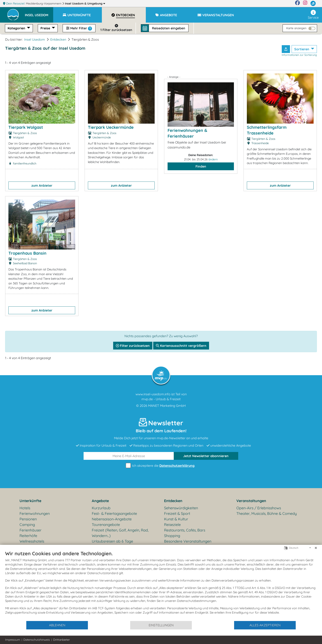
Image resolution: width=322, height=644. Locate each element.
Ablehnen (57, 625)
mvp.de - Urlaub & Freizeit (161, 399)
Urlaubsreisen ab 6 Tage (112, 541)
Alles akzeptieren (265, 625)
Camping (27, 525)
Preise (46, 28)
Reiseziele (172, 525)
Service (313, 15)
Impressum (13, 640)
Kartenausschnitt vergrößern (181, 346)
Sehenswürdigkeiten (181, 508)
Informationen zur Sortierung (299, 55)
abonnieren (206, 456)
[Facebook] (297, 3)
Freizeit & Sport (177, 513)
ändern (213, 159)
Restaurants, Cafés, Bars (185, 530)
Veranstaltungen (251, 501)
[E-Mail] (129, 456)
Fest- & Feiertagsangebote (114, 513)
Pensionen (28, 519)
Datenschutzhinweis (37, 640)
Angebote (100, 501)
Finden (201, 166)
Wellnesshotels (32, 541)
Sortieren (302, 49)
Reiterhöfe (28, 536)
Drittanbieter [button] (62, 640)
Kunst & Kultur (176, 519)
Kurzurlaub (101, 508)
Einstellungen (161, 625)
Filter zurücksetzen (133, 346)
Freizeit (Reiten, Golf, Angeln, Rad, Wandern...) (120, 533)
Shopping (172, 536)
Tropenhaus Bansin (27, 253)
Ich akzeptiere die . (161, 466)
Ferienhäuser (30, 530)
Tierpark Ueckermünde (111, 127)
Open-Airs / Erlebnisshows (259, 508)
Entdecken (58, 39)
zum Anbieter (42, 185)
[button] (39, 13)
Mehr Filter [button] (79, 28)
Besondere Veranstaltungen (188, 541)
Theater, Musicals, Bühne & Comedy (267, 513)
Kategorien (17, 28)
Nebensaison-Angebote (112, 519)
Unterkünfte (30, 501)
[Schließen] (316, 548)
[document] (161, 585)
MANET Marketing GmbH (167, 406)
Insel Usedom (85, 3)
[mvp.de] (313, 3)
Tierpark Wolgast (26, 127)
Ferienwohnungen (35, 513)
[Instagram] (305, 3)
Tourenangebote (106, 525)
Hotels (25, 508)
